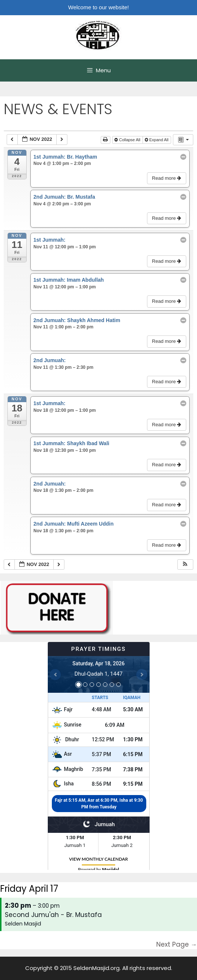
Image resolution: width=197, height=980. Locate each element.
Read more (167, 178)
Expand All (157, 140)
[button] (185, 565)
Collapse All (128, 140)
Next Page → (177, 944)
